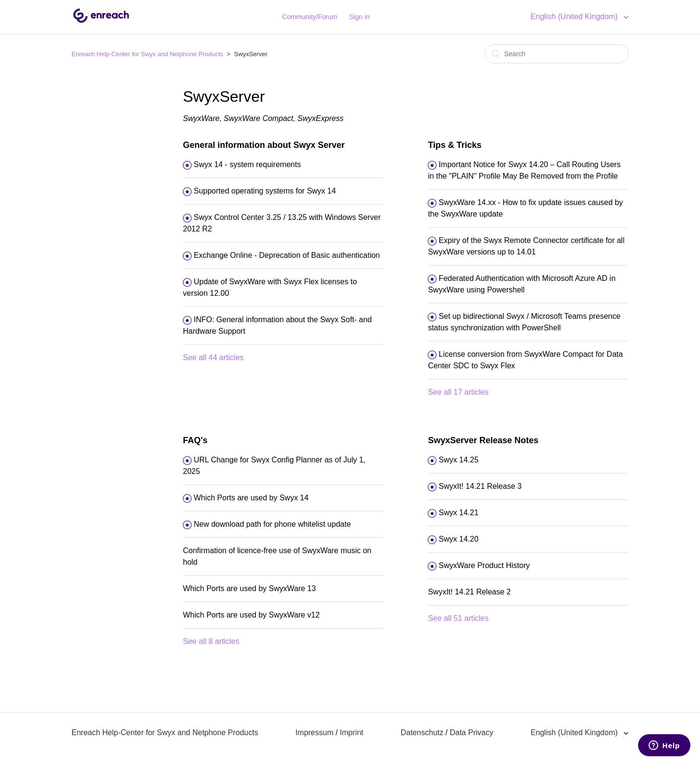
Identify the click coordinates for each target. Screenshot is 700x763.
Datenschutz (422, 733)
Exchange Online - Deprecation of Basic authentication (287, 255)
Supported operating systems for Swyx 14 (265, 191)
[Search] (556, 54)
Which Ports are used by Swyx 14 (251, 498)
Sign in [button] (359, 17)
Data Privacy (472, 733)
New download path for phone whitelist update (272, 524)
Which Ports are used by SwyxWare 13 (249, 588)
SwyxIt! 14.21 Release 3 (480, 486)
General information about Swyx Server (264, 145)
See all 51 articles (458, 618)
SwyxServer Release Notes (483, 440)
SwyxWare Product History (484, 565)
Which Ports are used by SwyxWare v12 (251, 615)
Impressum (314, 733)
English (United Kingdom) (575, 17)
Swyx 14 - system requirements (247, 164)
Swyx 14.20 (459, 539)
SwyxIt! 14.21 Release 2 (469, 592)
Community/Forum (310, 17)
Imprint (352, 733)
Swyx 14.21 (459, 513)
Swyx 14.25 (459, 460)
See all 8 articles (211, 641)
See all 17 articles (458, 392)
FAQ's (195, 440)
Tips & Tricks (455, 145)
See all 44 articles (213, 357)
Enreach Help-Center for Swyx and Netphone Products (147, 54)
